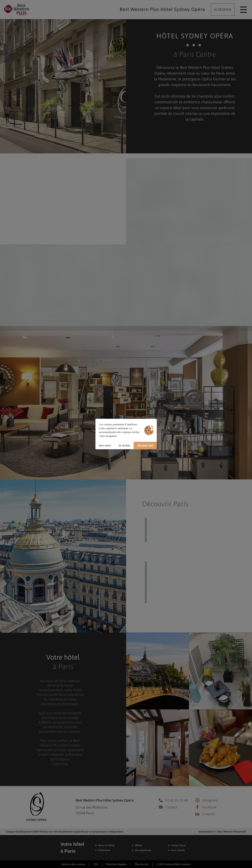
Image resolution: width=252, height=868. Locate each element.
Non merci (105, 446)
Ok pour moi (145, 446)
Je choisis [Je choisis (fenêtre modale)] (124, 446)
